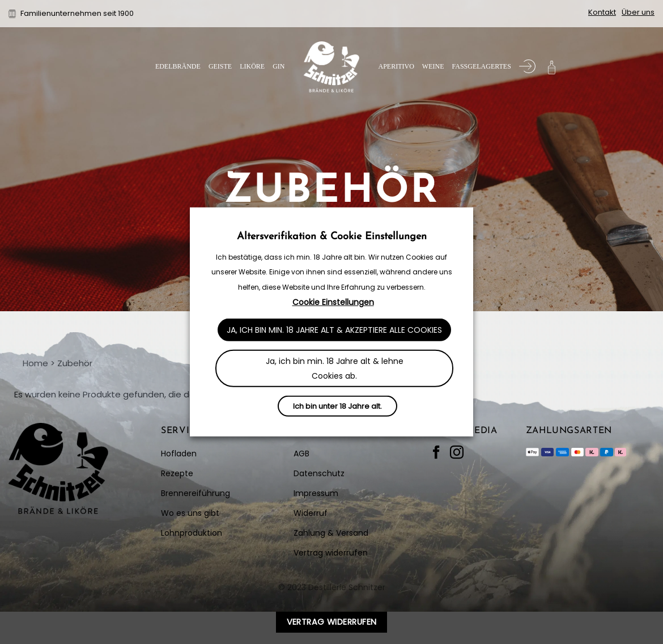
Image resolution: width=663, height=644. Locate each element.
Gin (279, 66)
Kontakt (602, 12)
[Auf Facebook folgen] (436, 453)
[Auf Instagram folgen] (457, 453)
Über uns (638, 12)
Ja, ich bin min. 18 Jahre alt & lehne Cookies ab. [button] (335, 368)
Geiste (220, 66)
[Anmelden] (527, 67)
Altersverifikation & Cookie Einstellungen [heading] (332, 237)
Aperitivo (396, 66)
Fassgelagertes (481, 66)
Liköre (252, 66)
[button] (552, 67)
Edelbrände (178, 66)
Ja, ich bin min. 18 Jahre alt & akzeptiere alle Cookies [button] (334, 330)
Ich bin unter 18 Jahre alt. (337, 406)
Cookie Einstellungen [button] (333, 302)
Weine (433, 66)
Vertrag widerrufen (332, 622)
